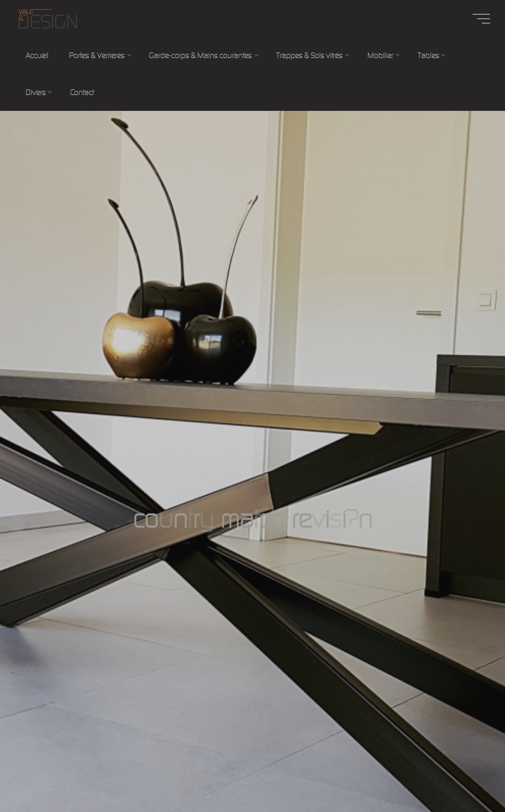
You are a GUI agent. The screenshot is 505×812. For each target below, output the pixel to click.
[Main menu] (481, 19)
